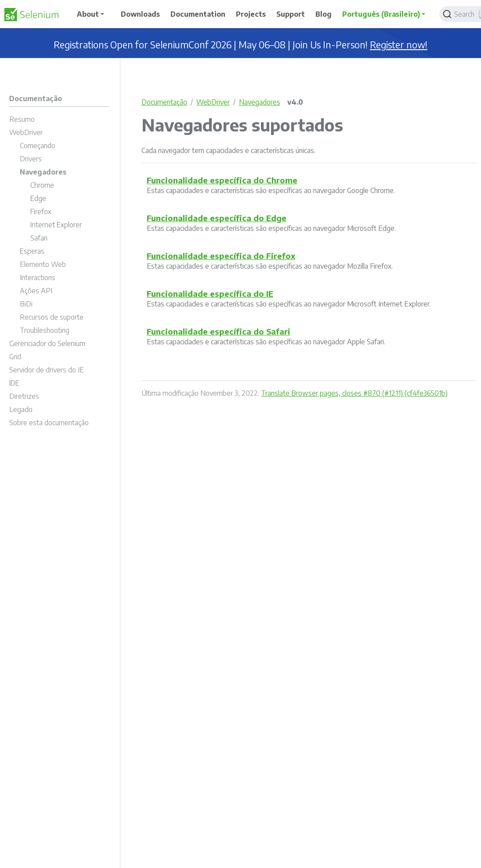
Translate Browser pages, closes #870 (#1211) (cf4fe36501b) (354, 393)
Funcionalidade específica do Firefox (221, 256)
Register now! (399, 45)
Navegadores (260, 102)
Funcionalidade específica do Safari (219, 331)
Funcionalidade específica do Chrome (222, 180)
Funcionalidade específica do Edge (217, 218)
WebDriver (213, 102)
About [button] (88, 14)
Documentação (164, 102)
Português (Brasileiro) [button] (381, 14)
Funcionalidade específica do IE (210, 294)
